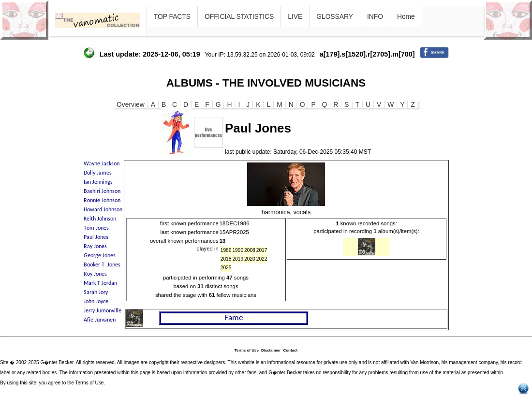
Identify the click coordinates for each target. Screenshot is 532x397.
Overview (131, 104)
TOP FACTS (172, 16)
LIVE (295, 16)
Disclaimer (271, 350)
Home (406, 16)
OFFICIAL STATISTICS (239, 16)
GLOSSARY (335, 16)
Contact (290, 350)
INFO (375, 16)
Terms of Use (247, 350)
